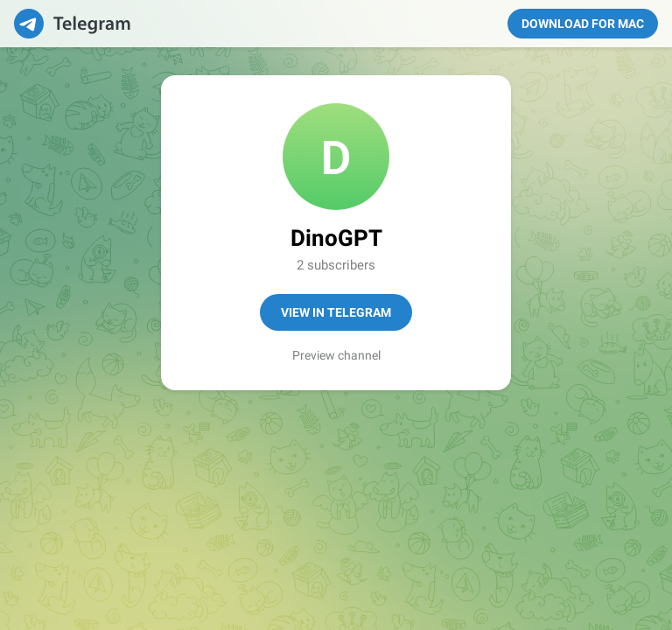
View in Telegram (336, 312)
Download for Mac (583, 24)
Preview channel (336, 355)
